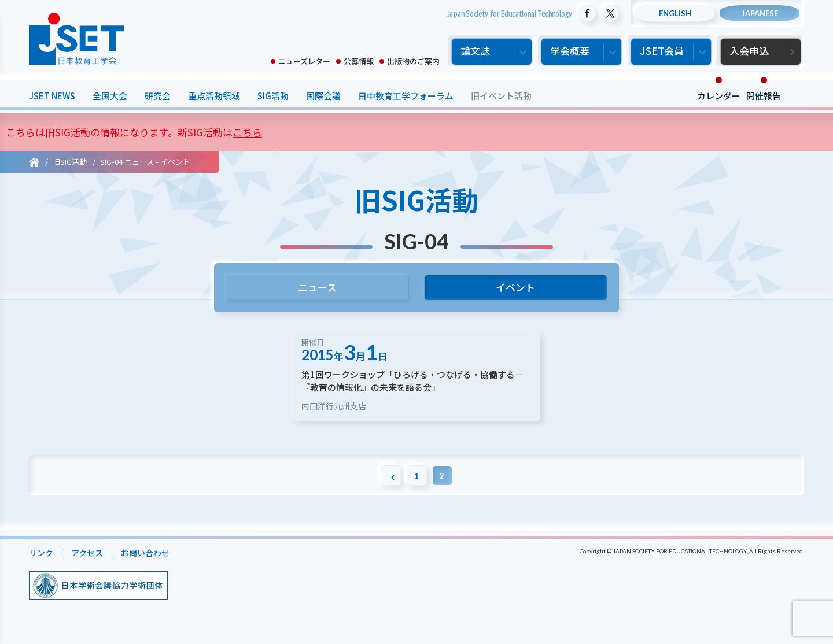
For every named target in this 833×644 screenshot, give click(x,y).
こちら (247, 132)
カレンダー (719, 96)
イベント (516, 289)
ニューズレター (304, 61)
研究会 (158, 96)
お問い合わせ (151, 562)
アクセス (90, 562)
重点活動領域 (214, 96)
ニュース (317, 289)
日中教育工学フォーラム (406, 96)
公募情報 (359, 61)
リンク (42, 562)
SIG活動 (273, 96)
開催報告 (764, 96)
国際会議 (323, 96)
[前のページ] (388, 484)
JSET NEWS (52, 96)
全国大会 (110, 96)
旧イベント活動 (501, 96)
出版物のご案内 (413, 61)
